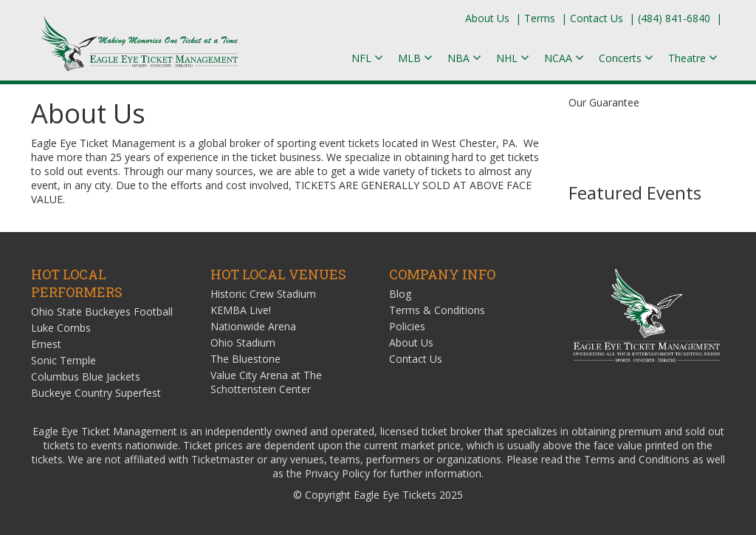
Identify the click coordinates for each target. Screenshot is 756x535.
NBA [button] (464, 58)
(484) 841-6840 (674, 18)
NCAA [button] (564, 58)
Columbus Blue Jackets (86, 376)
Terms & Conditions (437, 310)
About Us (487, 18)
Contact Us (597, 18)
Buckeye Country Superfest (96, 393)
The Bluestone (245, 359)
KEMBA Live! (241, 310)
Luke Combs (61, 328)
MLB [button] (415, 58)
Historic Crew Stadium (263, 294)
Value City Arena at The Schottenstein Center (266, 382)
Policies (407, 326)
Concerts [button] (626, 58)
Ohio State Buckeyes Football (102, 311)
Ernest (46, 344)
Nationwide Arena (253, 326)
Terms (540, 18)
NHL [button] (513, 58)
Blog (400, 294)
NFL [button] (367, 58)
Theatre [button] (693, 58)
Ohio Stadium (243, 343)
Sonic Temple (63, 360)
